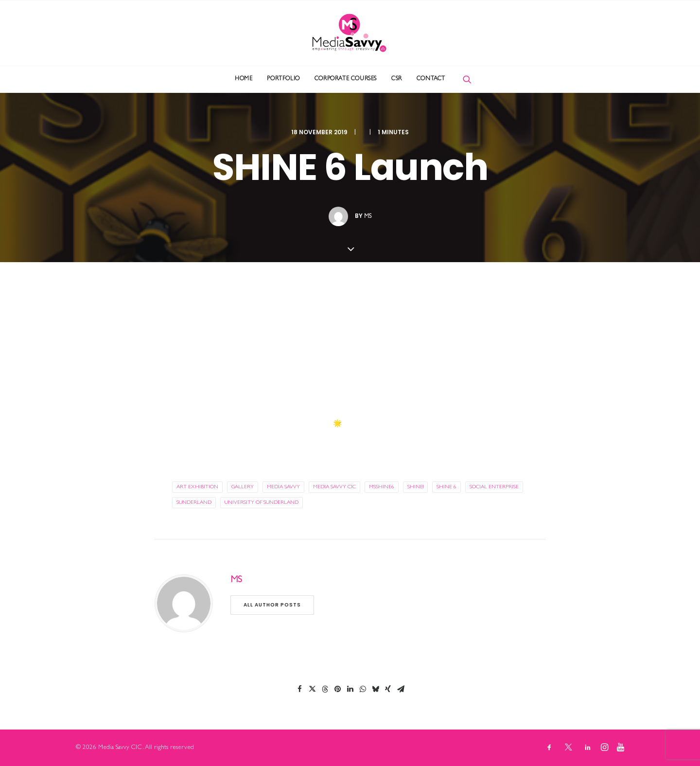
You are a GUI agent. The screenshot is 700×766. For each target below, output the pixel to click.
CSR (397, 79)
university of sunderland (262, 503)
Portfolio (283, 79)
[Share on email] (401, 689)
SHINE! (415, 487)
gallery (243, 487)
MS (368, 217)
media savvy (283, 487)
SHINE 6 (446, 487)
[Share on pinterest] (337, 689)
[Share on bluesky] (375, 689)
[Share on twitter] (312, 689)
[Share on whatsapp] (363, 689)
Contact (431, 79)
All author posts (272, 605)
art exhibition (197, 487)
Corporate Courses (346, 79)
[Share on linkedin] (350, 689)
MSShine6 (382, 487)
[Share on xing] (388, 689)
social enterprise (494, 487)
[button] (467, 79)
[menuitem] (244, 79)
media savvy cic (334, 487)
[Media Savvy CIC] (350, 33)
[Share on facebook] (299, 689)
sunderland (194, 503)
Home (244, 79)
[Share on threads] (325, 689)
